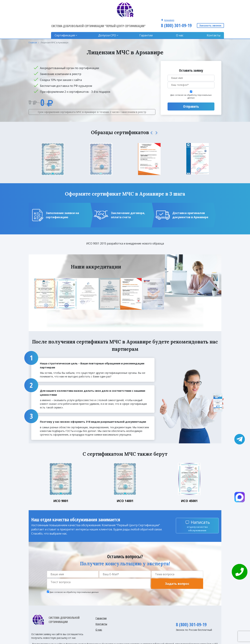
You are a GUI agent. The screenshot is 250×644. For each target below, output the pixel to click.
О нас (180, 19)
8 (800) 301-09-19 (176, 9)
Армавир (169, 4)
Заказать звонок (210, 9)
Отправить (191, 90)
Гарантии (147, 19)
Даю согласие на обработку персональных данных (191, 80)
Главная (33, 26)
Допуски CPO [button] (108, 19)
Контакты (214, 19)
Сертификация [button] (66, 19)
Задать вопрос (177, 567)
